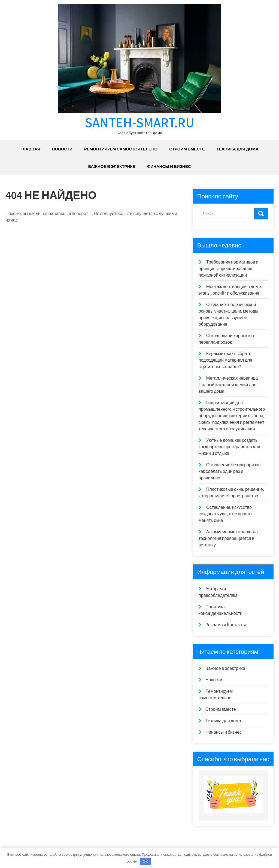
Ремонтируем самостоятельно (121, 149)
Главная (30, 149)
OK (145, 861)
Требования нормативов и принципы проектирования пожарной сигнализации (228, 269)
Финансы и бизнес (169, 166)
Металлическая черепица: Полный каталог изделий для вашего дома (229, 385)
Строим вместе (187, 149)
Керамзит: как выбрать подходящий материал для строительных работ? (225, 360)
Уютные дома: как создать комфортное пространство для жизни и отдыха (229, 447)
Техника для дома (238, 149)
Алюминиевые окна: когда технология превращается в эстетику (228, 538)
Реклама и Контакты (226, 625)
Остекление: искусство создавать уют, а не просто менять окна (225, 514)
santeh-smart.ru (140, 122)
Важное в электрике (112, 166)
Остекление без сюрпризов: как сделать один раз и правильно (230, 471)
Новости (62, 149)
